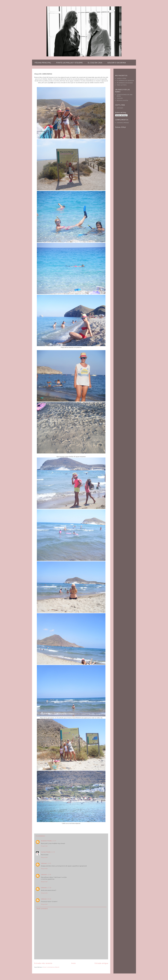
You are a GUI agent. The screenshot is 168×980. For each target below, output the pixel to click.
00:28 (49, 899)
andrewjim (120, 108)
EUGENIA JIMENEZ (123, 123)
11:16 (53, 852)
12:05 (49, 863)
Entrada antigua (101, 963)
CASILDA (120, 98)
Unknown (44, 863)
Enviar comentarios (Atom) (51, 967)
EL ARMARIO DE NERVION (125, 81)
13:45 (49, 875)
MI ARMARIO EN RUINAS (125, 83)
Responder (44, 846)
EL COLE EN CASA (95, 63)
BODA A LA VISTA (122, 100)
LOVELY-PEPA (121, 78)
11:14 (54, 841)
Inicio (73, 963)
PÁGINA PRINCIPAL (43, 63)
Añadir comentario (42, 909)
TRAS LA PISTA (122, 85)
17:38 (49, 888)
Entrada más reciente (43, 963)
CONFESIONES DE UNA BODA (124, 95)
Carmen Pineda (46, 852)
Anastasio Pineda (46, 841)
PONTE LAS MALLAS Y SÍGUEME (69, 63)
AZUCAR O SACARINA (117, 63)
